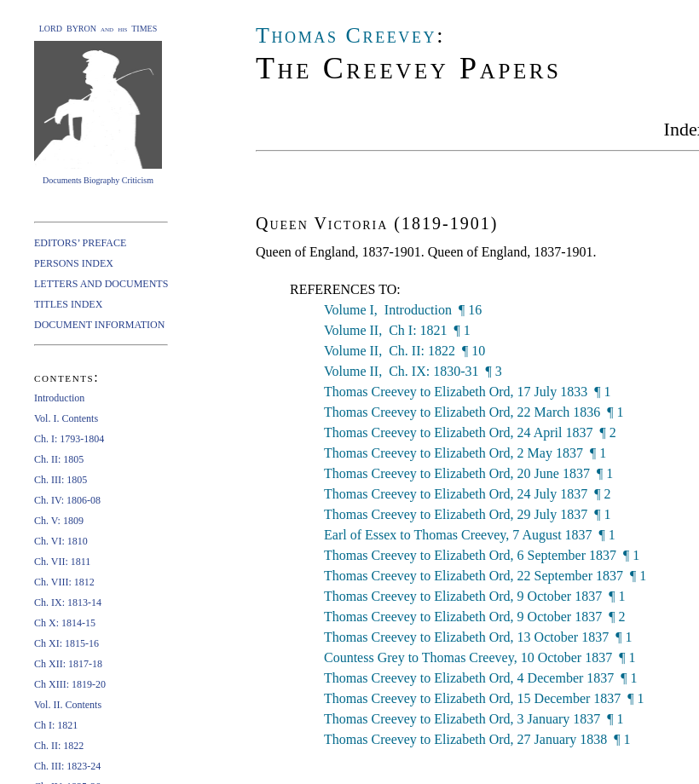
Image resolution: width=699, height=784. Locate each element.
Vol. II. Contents (68, 705)
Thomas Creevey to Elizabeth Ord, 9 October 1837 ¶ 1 (474, 596)
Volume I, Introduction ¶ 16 (403, 310)
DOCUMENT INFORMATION (99, 325)
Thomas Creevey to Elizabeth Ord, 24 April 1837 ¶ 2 (470, 432)
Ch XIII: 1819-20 (70, 684)
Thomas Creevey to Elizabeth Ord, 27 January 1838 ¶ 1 (477, 739)
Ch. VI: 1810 (61, 541)
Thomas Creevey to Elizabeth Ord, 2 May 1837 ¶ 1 (465, 453)
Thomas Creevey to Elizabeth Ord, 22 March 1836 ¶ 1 (474, 412)
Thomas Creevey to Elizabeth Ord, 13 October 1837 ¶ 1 (478, 637)
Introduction (59, 398)
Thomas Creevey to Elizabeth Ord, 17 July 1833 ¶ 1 (468, 392)
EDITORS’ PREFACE (80, 243)
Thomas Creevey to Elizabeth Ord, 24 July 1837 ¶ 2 (468, 494)
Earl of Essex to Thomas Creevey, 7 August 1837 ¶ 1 (470, 535)
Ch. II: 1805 (59, 459)
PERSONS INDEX (74, 263)
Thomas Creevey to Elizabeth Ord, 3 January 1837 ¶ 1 (474, 719)
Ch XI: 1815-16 (66, 643)
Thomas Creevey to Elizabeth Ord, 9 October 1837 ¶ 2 (474, 617)
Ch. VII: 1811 (62, 562)
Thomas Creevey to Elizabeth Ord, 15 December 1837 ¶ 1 (484, 698)
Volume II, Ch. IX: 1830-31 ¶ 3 (413, 371)
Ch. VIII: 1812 (64, 582)
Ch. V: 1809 (59, 521)
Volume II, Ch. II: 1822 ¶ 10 (404, 351)
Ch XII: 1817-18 (68, 664)
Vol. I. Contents (66, 418)
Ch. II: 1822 (59, 746)
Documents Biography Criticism (98, 180)
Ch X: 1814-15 (65, 623)
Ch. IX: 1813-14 (68, 602)
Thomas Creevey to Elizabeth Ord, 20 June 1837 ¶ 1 (468, 473)
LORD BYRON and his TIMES (98, 29)
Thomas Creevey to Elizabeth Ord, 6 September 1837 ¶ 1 (482, 555)
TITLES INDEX (68, 304)
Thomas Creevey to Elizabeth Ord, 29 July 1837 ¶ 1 (468, 514)
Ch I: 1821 (56, 725)
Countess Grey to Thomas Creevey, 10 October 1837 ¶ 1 (479, 657)
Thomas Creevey (346, 35)
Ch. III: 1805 (61, 480)
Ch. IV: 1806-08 (67, 500)
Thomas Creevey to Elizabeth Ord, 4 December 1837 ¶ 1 (481, 678)
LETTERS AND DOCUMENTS (101, 284)
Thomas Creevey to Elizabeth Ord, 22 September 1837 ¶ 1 (485, 576)
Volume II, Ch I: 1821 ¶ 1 (397, 330)
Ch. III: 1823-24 (67, 766)
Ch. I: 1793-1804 (69, 439)
